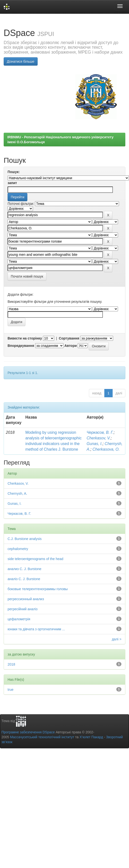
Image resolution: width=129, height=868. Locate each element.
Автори (70, 346)
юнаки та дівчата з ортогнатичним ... (36, 629)
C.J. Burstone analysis (25, 539)
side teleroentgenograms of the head (35, 559)
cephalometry (18, 549)
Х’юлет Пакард (91, 737)
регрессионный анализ (26, 599)
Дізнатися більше (21, 61)
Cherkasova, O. (106, 449)
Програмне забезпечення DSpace (28, 732)
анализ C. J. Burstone (24, 569)
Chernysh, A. (17, 493)
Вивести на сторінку (25, 338)
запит (12, 183)
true (11, 690)
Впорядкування (21, 346)
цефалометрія (19, 619)
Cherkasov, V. (99, 438)
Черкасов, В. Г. (100, 432)
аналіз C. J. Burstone (24, 579)
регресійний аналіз (22, 609)
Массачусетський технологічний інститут (42, 737)
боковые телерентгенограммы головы (38, 589)
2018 (11, 664)
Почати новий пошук (27, 276)
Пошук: (14, 172)
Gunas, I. (95, 444)
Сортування (69, 338)
